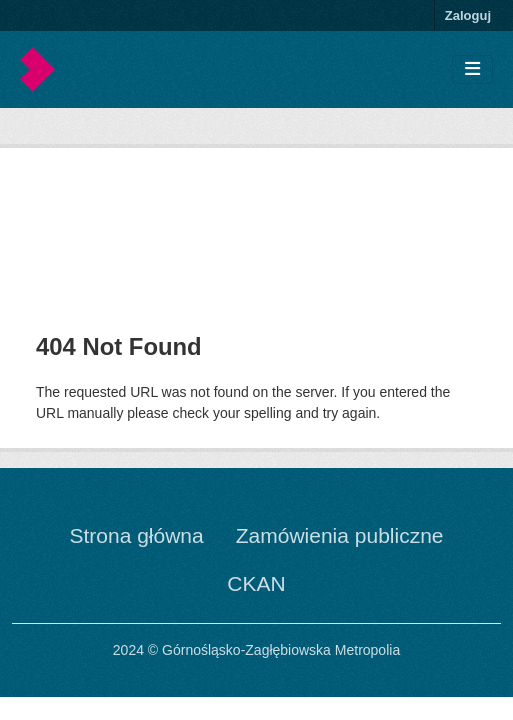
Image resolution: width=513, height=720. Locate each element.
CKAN (256, 583)
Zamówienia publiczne (340, 535)
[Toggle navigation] (472, 69)
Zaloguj (468, 15)
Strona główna (136, 535)
